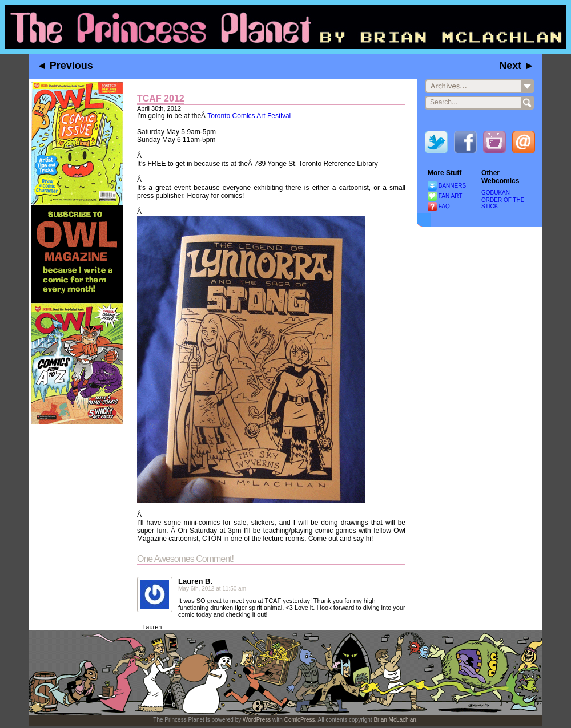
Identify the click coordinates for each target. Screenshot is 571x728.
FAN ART (451, 196)
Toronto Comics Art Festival (249, 116)
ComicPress (300, 720)
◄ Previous (65, 66)
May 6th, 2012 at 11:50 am (212, 589)
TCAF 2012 (161, 98)
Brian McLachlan (395, 720)
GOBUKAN (496, 193)
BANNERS (452, 186)
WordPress (257, 720)
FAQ (444, 206)
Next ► (517, 66)
